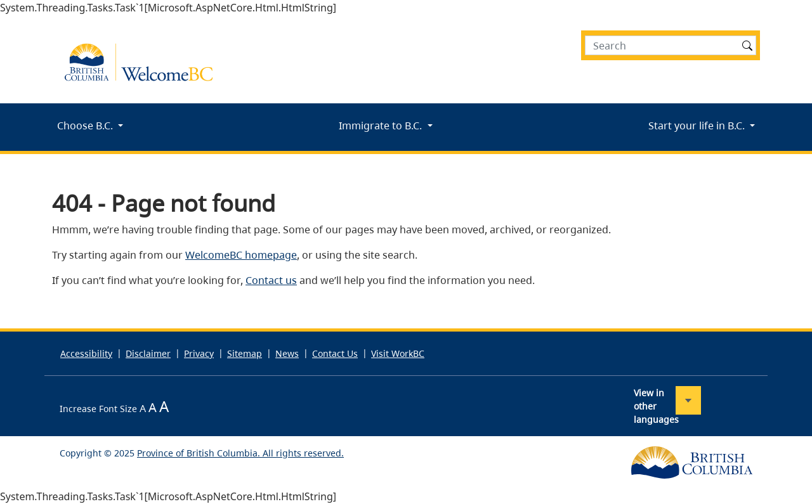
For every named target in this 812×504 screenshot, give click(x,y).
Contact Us (335, 353)
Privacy (199, 353)
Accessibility (86, 353)
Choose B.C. (86, 126)
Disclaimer (148, 353)
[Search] (671, 45)
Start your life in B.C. (698, 126)
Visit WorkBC (398, 353)
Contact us (271, 280)
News (287, 353)
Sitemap (245, 353)
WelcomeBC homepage (241, 255)
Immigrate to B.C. (382, 126)
